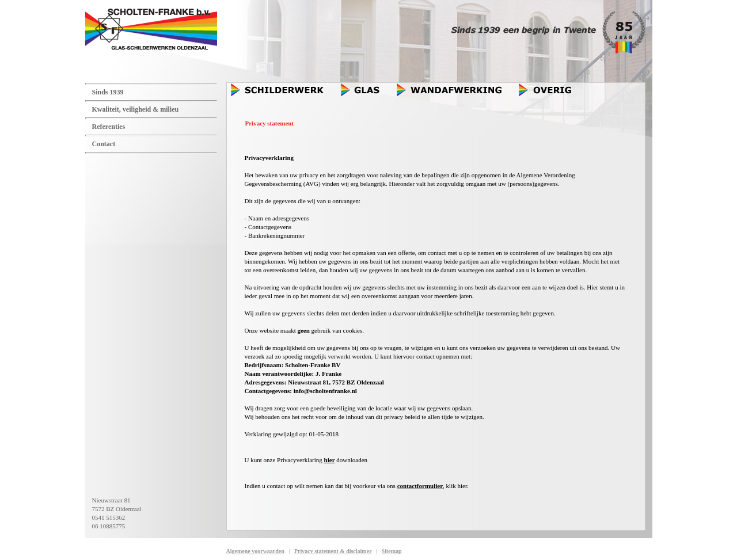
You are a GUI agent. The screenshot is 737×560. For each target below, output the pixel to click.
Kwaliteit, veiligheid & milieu (136, 109)
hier (330, 460)
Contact (104, 144)
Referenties (109, 127)
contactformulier (420, 486)
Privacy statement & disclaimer (333, 551)
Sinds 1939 (108, 92)
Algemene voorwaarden (255, 551)
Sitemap (392, 551)
